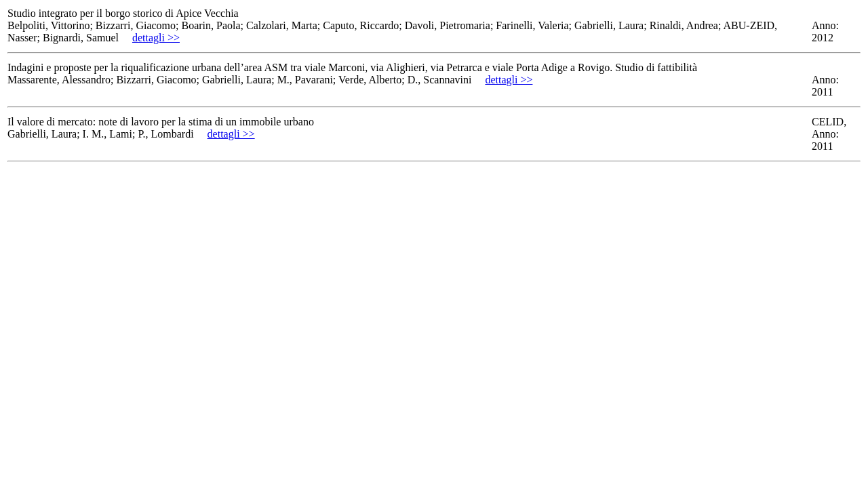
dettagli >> (156, 38)
